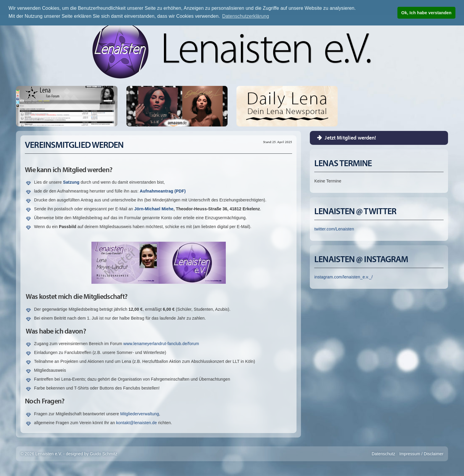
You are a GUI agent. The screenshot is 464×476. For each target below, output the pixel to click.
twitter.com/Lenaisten (334, 229)
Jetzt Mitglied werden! (350, 138)
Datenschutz (383, 454)
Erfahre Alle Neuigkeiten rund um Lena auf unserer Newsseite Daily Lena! (287, 106)
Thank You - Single (149, 106)
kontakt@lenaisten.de (136, 423)
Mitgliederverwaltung (140, 414)
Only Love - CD (204, 106)
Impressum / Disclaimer (421, 454)
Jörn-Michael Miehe (154, 209)
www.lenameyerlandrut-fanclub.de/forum (161, 344)
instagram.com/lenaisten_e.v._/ (343, 277)
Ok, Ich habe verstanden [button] (426, 13)
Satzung (71, 182)
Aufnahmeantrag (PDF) (163, 191)
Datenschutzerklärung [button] (246, 16)
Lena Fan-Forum (67, 106)
